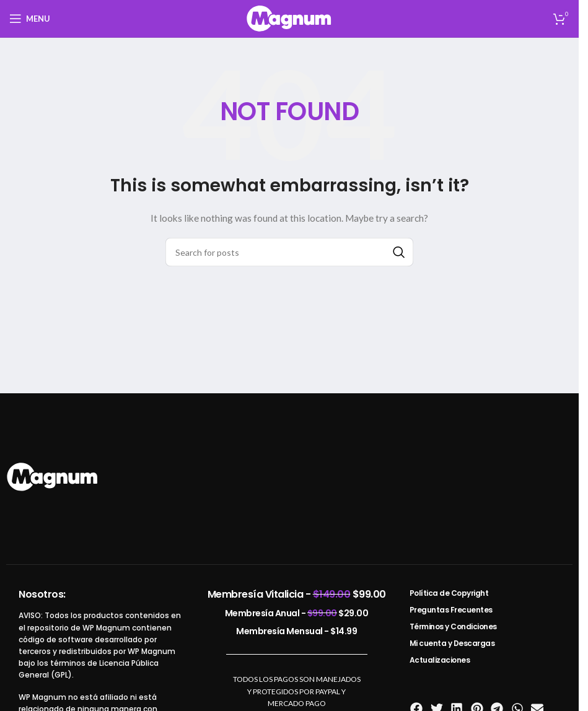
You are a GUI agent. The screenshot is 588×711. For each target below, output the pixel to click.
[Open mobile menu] (30, 19)
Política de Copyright (449, 593)
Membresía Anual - (297, 613)
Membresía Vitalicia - (297, 594)
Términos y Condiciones (453, 626)
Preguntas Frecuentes (451, 610)
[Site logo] (289, 18)
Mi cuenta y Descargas (452, 643)
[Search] (289, 252)
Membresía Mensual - (296, 631)
